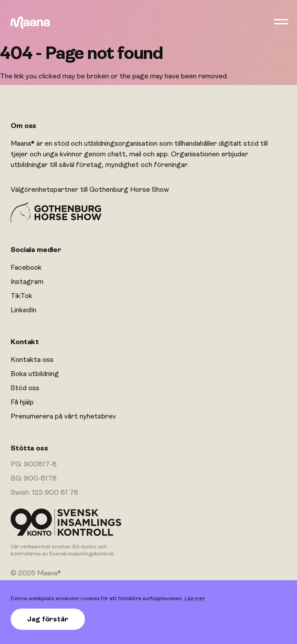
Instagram (27, 282)
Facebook (26, 268)
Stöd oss (25, 388)
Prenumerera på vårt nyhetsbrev (63, 416)
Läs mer (195, 598)
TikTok (21, 296)
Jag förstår (48, 619)
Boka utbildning (35, 374)
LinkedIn (23, 310)
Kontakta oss (32, 360)
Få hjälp (22, 402)
